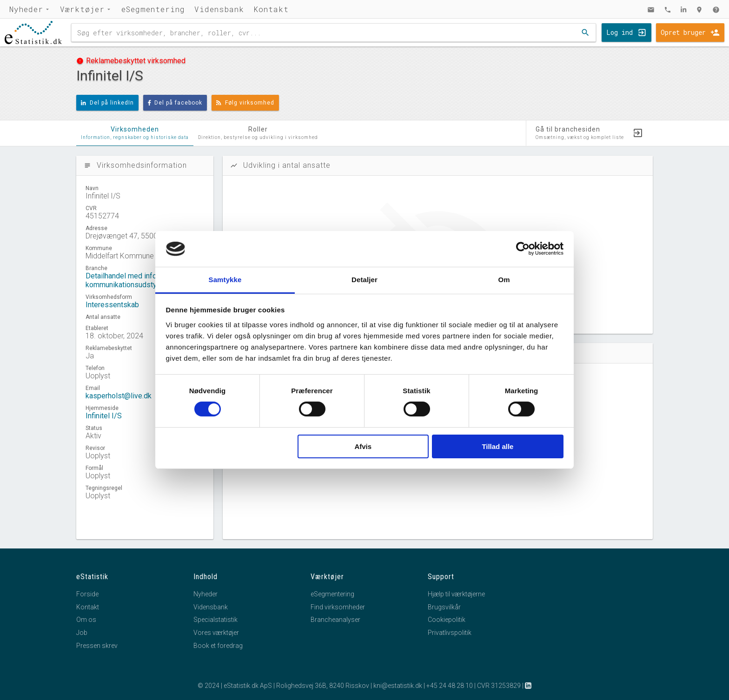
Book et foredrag (218, 646)
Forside (87, 594)
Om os (86, 620)
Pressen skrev (97, 646)
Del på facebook (175, 103)
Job (82, 633)
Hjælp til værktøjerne (456, 594)
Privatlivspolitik (450, 633)
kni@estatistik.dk (398, 686)
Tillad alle (497, 446)
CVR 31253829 (499, 686)
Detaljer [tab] (364, 280)
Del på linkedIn (107, 103)
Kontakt (271, 9)
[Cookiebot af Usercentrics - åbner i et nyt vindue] (523, 249)
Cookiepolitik (447, 620)
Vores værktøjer (216, 633)
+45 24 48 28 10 (450, 686)
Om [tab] (504, 280)
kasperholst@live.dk (119, 396)
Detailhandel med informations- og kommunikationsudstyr (142, 280)
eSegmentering (153, 9)
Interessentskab (112, 305)
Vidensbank (219, 9)
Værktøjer (82, 9)
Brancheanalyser (335, 620)
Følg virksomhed (245, 103)
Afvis (363, 446)
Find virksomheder (338, 607)
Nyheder (26, 9)
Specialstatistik (215, 620)
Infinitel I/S (104, 416)
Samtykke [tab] (225, 280)
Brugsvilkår (444, 607)
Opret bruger (683, 32)
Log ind (620, 32)
